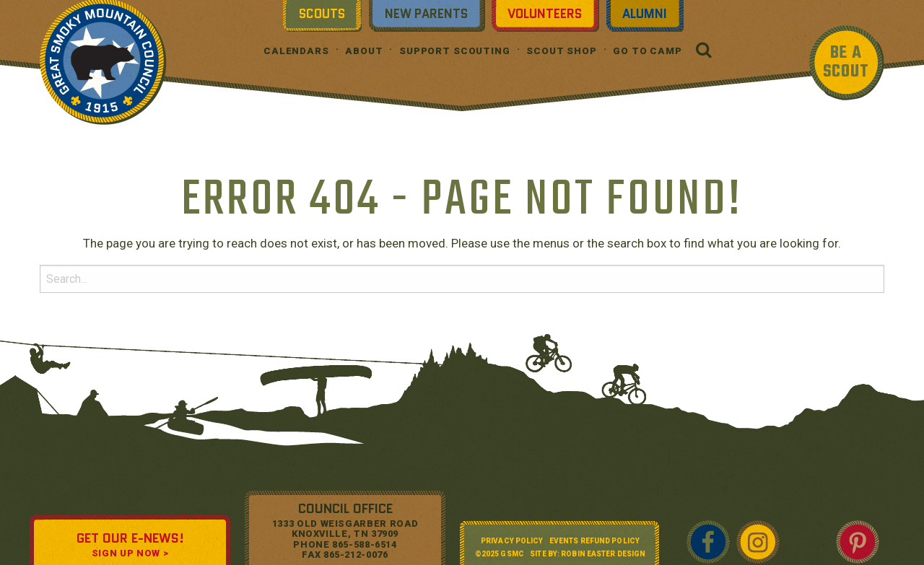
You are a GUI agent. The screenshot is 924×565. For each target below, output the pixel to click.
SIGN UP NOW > (130, 553)
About (364, 51)
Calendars (296, 51)
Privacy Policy (512, 541)
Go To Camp (648, 51)
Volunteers (545, 14)
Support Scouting (455, 51)
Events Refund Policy (594, 541)
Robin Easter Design (603, 554)
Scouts (322, 14)
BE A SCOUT (846, 62)
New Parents (426, 14)
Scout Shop (562, 51)
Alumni (645, 14)
